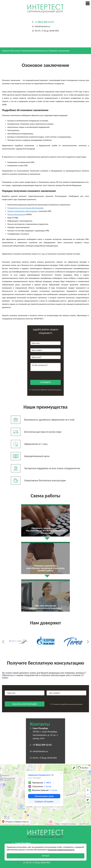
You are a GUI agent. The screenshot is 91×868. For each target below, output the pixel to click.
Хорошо (45, 856)
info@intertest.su (42, 26)
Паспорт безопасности (16, 214)
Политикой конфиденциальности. (61, 850)
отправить (45, 382)
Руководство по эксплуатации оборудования (25, 208)
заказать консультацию (25, 704)
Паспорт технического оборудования (22, 211)
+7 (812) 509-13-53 (44, 22)
